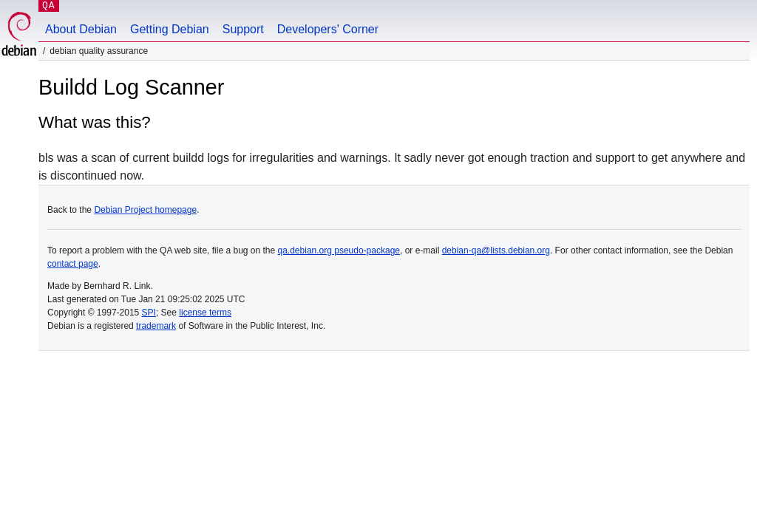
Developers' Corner (328, 29)
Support (243, 29)
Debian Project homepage (145, 210)
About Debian (81, 29)
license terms (205, 313)
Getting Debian (170, 29)
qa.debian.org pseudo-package (339, 250)
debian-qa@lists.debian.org (496, 250)
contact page (73, 264)
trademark (156, 326)
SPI (149, 313)
